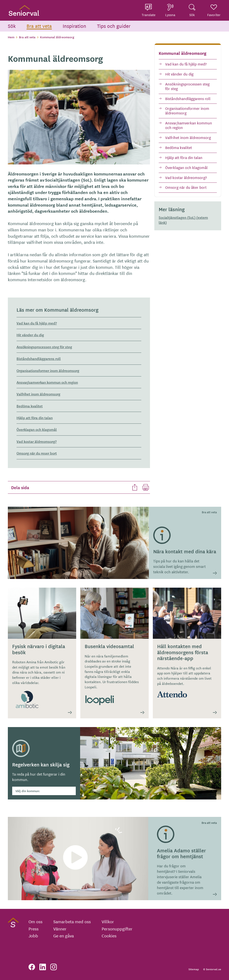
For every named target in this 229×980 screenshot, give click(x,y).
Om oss (35, 921)
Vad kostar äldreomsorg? (186, 177)
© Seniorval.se (212, 969)
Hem (11, 37)
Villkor (108, 921)
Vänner (60, 929)
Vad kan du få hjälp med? (186, 64)
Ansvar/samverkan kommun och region (189, 125)
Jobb (33, 936)
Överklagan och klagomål (186, 167)
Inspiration (74, 26)
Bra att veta (39, 26)
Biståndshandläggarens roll (188, 98)
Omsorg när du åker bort (186, 187)
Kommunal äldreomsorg (183, 53)
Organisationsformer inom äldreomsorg (187, 110)
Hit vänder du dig (179, 74)
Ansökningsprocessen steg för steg (187, 86)
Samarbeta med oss (72, 921)
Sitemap (194, 969)
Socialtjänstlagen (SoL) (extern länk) (183, 220)
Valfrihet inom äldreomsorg (188, 137)
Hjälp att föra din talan (184, 157)
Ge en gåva (64, 936)
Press (34, 929)
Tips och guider (114, 26)
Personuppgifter (117, 929)
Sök (12, 26)
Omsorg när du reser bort (37, 453)
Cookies (109, 936)
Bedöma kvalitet (179, 147)
